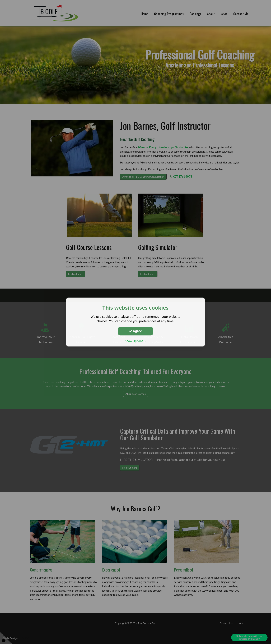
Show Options (135, 341)
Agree (135, 331)
